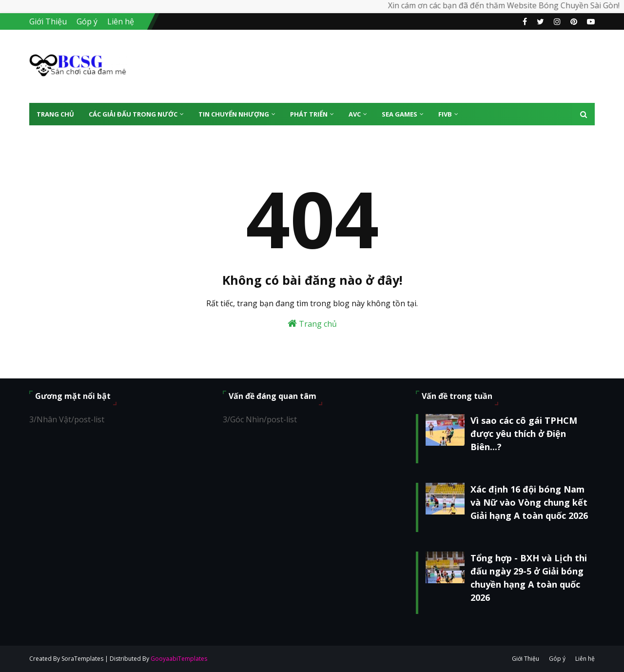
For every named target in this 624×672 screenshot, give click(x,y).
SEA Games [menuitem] (400, 114)
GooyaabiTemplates (179, 659)
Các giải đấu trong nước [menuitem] (133, 114)
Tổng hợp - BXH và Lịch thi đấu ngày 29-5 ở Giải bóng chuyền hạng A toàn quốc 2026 (529, 578)
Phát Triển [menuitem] (309, 114)
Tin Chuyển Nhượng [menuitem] (234, 114)
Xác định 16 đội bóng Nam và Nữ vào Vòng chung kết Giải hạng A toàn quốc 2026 (529, 502)
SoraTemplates (82, 659)
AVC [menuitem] (355, 114)
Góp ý (87, 21)
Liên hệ (121, 21)
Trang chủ (312, 324)
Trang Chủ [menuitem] (55, 114)
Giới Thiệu (48, 21)
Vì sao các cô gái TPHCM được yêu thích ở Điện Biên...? (524, 434)
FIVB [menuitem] (445, 114)
